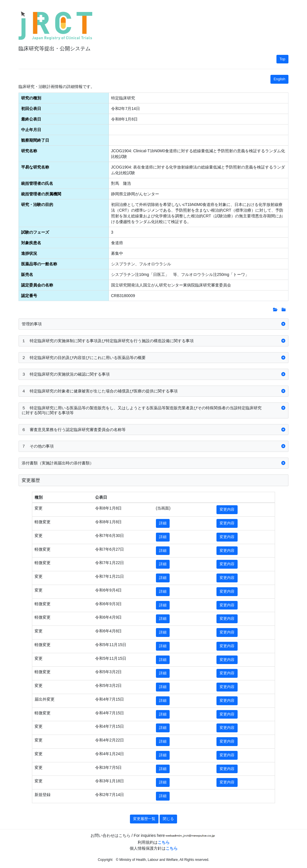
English (279, 79)
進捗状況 (29, 253)
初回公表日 (31, 109)
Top (282, 59)
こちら (164, 842)
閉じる (168, 819)
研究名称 (29, 151)
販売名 (27, 274)
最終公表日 (31, 119)
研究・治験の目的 (37, 205)
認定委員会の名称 (37, 285)
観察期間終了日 (35, 140)
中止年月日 (31, 130)
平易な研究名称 (35, 167)
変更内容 (227, 510)
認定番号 (29, 296)
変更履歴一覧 (144, 819)
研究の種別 (31, 98)
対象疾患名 (31, 243)
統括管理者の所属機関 (41, 194)
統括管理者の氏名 (37, 183)
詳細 (163, 523)
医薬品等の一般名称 (39, 264)
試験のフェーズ (35, 232)
